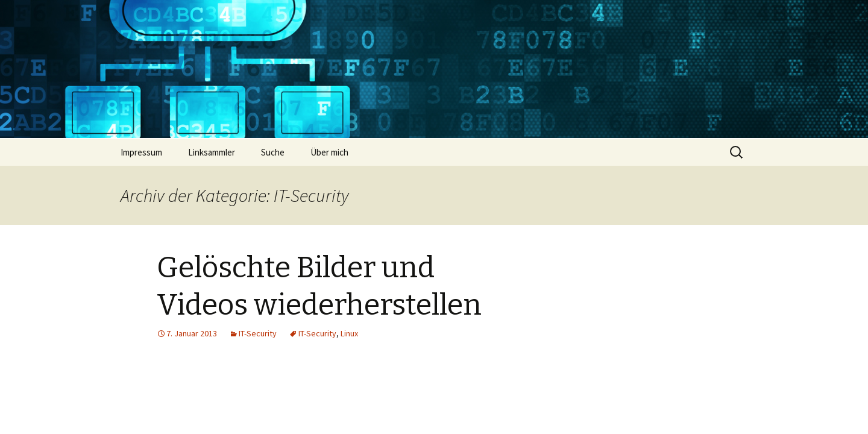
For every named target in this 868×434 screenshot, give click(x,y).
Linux (349, 333)
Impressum (141, 152)
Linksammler (212, 152)
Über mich (329, 152)
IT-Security (258, 333)
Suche (273, 152)
